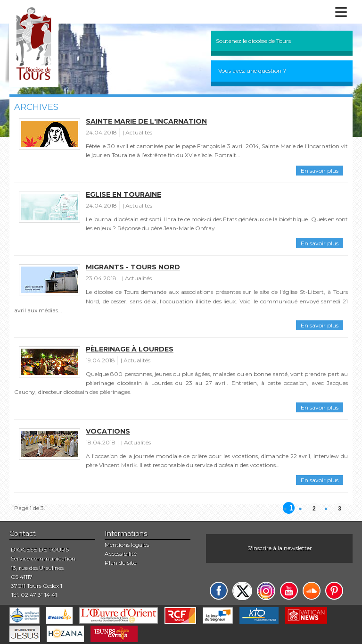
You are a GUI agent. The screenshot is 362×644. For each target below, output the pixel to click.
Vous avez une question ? (252, 71)
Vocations (108, 431)
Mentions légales (127, 545)
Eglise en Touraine (123, 194)
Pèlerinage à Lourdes (130, 349)
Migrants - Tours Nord (133, 267)
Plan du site (120, 563)
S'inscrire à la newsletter (280, 548)
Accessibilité (121, 554)
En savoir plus (320, 171)
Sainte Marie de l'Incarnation (146, 121)
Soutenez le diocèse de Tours (253, 41)
